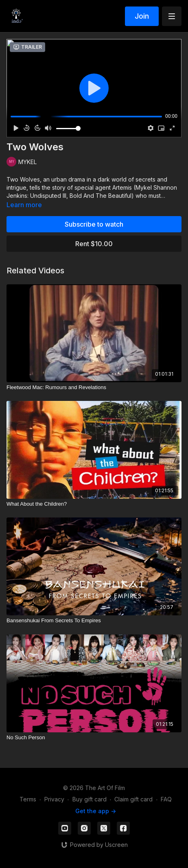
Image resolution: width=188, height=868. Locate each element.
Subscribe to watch (94, 224)
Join (142, 16)
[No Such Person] (94, 738)
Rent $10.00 (94, 244)
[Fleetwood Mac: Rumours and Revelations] (94, 387)
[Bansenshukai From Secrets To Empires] (94, 621)
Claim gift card (133, 799)
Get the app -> (96, 811)
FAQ (166, 799)
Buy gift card (90, 799)
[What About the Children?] (94, 504)
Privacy (54, 799)
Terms (28, 799)
